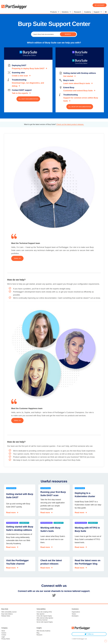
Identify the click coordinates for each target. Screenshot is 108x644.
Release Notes (6, 616)
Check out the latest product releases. (70, 124)
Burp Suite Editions (7, 614)
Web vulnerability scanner (9, 612)
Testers (74, 614)
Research (39, 635)
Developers (75, 616)
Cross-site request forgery (44, 616)
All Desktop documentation (80, 107)
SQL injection (41, 614)
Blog (38, 633)
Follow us (89, 634)
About (3, 631)
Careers (4, 633)
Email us (17, 258)
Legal (3, 637)
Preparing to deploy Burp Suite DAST (28, 69)
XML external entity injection (45, 618)
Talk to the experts (20, 93)
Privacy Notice (6, 639)
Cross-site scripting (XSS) (44, 612)
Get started (68, 76)
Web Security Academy (43, 631)
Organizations (76, 612)
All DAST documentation (28, 99)
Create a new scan (20, 76)
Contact (4, 635)
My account (100, 5)
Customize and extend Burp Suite (78, 91)
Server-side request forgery (45, 622)
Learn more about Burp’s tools (77, 83)
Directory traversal (42, 620)
